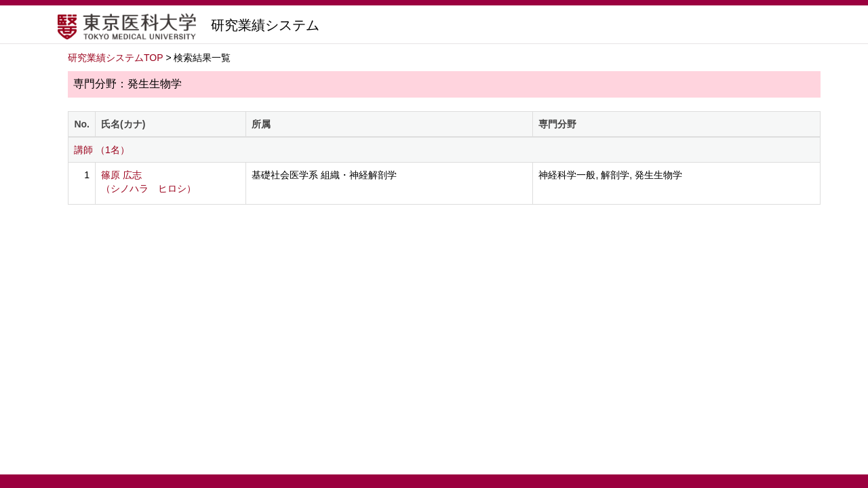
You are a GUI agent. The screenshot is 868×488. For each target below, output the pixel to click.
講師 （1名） (102, 150)
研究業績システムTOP (116, 58)
